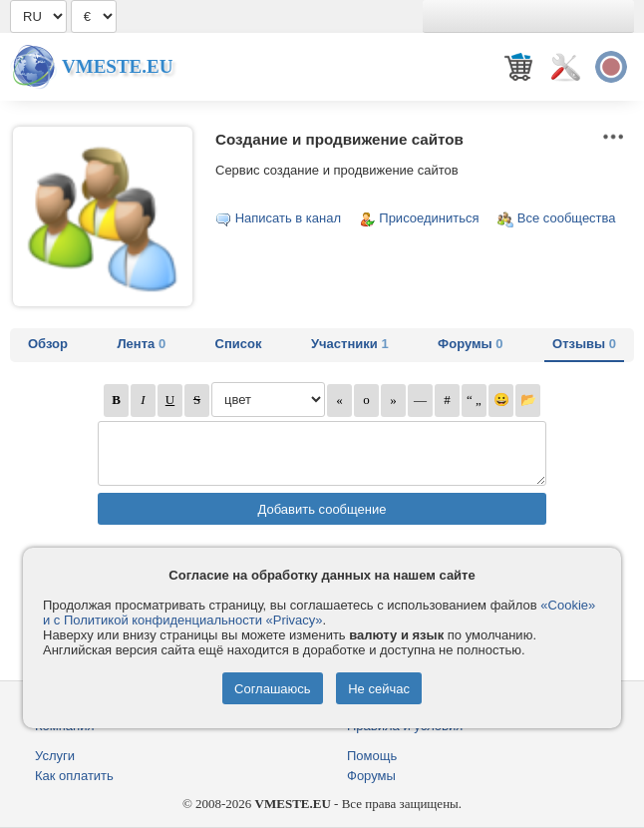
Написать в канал (288, 218)
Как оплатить (74, 776)
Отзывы (584, 344)
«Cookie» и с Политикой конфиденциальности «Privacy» (319, 613)
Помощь (372, 756)
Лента (141, 344)
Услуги (55, 756)
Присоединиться (429, 218)
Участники (350, 344)
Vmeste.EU (117, 66)
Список (239, 344)
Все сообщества (567, 218)
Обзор (48, 344)
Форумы (470, 344)
